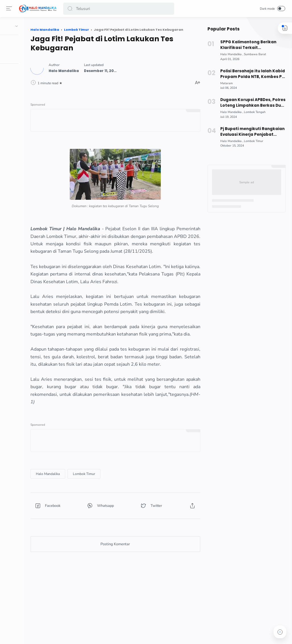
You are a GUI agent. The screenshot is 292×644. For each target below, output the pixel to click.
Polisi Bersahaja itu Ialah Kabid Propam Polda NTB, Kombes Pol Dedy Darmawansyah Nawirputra (252, 74)
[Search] (119, 9)
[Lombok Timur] (118, 510)
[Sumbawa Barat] (254, 54)
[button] (71, 9)
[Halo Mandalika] (81, 510)
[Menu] (10, 9)
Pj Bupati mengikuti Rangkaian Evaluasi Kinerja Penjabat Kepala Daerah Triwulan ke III (251, 132)
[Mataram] (226, 83)
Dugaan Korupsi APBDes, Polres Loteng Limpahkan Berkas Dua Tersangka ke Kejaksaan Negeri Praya (252, 103)
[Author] (97, 69)
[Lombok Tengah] (254, 112)
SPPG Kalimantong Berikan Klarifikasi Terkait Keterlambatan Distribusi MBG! (252, 45)
